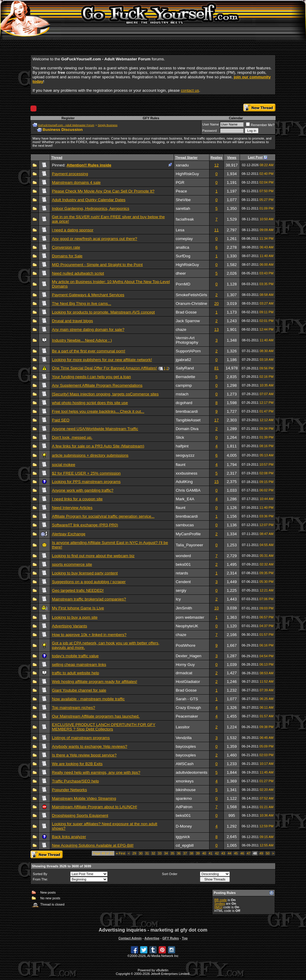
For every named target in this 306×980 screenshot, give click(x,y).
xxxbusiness (187, 473)
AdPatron (184, 807)
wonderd (183, 556)
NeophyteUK (187, 626)
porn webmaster (190, 617)
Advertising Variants (70, 626)
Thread (57, 158)
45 (236, 853)
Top (185, 938)
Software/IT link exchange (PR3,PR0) (85, 525)
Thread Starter (186, 158)
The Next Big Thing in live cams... (82, 304)
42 (217, 853)
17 (217, 420)
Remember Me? (260, 125)
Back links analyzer (69, 837)
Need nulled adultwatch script (78, 273)
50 (268, 853)
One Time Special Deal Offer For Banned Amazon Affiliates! (104, 368)
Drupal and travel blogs (72, 321)
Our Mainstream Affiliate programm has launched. (96, 716)
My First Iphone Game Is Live (78, 608)
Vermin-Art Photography (187, 340)
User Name (211, 124)
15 (217, 482)
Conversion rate (66, 247)
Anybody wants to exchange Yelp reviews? (90, 746)
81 (217, 368)
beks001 (183, 564)
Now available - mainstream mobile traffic (88, 699)
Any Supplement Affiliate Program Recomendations (97, 385)
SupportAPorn (188, 351)
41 (210, 853)
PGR (180, 182)
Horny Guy (185, 665)
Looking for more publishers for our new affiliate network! (102, 360)
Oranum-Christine (191, 304)
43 (223, 853)
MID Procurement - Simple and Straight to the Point (97, 265)
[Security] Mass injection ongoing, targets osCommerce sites (105, 394)
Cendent (183, 582)
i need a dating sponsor (73, 230)
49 (261, 853)
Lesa (180, 230)
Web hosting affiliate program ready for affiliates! (95, 682)
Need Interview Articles (72, 508)
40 (204, 853)
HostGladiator (188, 682)
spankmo (184, 798)
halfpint (182, 446)
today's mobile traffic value (75, 656)
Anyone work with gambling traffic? (83, 490)
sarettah (183, 208)
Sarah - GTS (187, 699)
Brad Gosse (186, 312)
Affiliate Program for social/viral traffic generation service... (103, 516)
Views (232, 158)
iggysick (183, 837)
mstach (182, 394)
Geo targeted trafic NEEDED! (78, 590)
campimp (184, 385)
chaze (181, 330)
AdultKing (184, 482)
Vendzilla (184, 738)
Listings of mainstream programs (81, 738)
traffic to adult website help (76, 673)
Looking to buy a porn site (75, 617)
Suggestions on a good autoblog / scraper (89, 582)
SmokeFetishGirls (191, 295)
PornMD (183, 284)
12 (217, 165)
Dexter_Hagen (189, 656)
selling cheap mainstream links (79, 665)
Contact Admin (130, 938)
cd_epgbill (185, 845)
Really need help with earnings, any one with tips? (96, 772)
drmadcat (184, 673)
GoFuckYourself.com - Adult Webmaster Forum (66, 125)
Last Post (255, 157)
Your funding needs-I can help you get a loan (91, 377)
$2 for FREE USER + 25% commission (86, 473)
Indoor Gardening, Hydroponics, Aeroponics (91, 208)
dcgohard (184, 403)
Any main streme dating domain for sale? (88, 330)
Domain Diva (187, 429)
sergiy (181, 590)
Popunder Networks (69, 790)
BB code (221, 900)
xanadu (182, 165)
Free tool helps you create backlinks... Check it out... (98, 411)
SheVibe (183, 200)
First (121, 853)
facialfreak (185, 219)
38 (192, 853)
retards (182, 573)
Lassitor (183, 727)
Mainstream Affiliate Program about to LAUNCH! (95, 807)
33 (160, 853)
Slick (180, 437)
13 (217, 330)
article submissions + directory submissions (90, 455)
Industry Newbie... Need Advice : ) (82, 340)
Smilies (219, 903)
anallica (182, 247)
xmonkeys (185, 781)
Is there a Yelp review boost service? (84, 755)
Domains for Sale (67, 256)
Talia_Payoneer (189, 545)
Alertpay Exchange (69, 534)
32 (153, 853)
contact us (190, 90)
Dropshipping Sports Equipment (80, 815)
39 (198, 853)
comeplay (184, 239)
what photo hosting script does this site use (90, 403)
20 (217, 304)
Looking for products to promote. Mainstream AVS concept (103, 312)
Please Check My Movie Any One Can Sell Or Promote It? (103, 191)
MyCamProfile (188, 534)
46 (242, 853)
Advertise (152, 938)
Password (209, 131)
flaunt (181, 465)
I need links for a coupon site (77, 499)
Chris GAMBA (188, 490)
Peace (181, 191)
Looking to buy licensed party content (85, 573)
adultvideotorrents (192, 772)
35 (172, 853)
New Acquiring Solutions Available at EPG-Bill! (93, 845)
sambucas (185, 525)
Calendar (236, 118)
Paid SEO (61, 420)
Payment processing (70, 174)
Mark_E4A (185, 499)
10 (217, 608)
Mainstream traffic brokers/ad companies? (89, 599)
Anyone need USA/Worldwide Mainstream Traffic (95, 429)
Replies (217, 158)
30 (141, 853)
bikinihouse (186, 790)
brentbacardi (187, 411)
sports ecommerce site (72, 564)
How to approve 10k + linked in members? (89, 635)
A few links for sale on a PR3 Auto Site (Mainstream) (98, 446)
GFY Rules (151, 118)
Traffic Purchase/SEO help (75, 781)
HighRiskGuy (187, 174)
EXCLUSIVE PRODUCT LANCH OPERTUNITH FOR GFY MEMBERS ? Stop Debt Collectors (104, 727)
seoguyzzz (185, 455)
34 (166, 853)
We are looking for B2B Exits (77, 764)
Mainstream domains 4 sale (76, 182)
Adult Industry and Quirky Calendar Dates (89, 200)
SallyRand (185, 368)
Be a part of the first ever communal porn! (89, 351)
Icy (178, 599)
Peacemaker (187, 716)
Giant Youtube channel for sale (79, 690)
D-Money (184, 826)
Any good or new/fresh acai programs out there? (95, 239)
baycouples (186, 746)
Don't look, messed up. (72, 437)
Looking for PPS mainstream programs (86, 482)
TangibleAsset (188, 420)
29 (134, 853)
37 (185, 853)
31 (147, 853)
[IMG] (218, 907)
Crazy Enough (188, 708)
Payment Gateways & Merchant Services (88, 295)
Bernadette (185, 377)
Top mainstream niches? (74, 708)
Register (68, 118)
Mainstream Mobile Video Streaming (84, 798)
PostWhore (186, 645)
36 (179, 853)
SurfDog (183, 256)
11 (217, 230)
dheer (181, 273)
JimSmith (184, 608)
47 (249, 853)
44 (229, 853)
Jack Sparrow (188, 321)
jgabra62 (183, 360)
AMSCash (185, 764)
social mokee (64, 465)
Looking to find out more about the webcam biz (93, 556)
